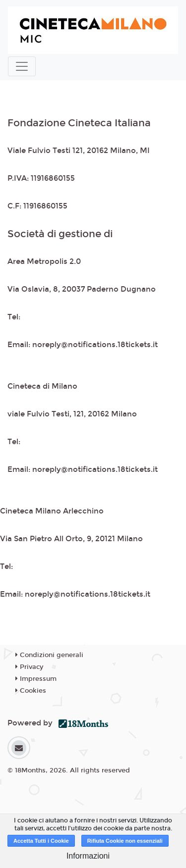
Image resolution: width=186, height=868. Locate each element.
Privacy (29, 667)
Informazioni (88, 856)
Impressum (36, 679)
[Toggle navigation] (22, 66)
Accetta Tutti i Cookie (41, 841)
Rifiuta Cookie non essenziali (125, 841)
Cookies (31, 691)
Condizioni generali (49, 655)
